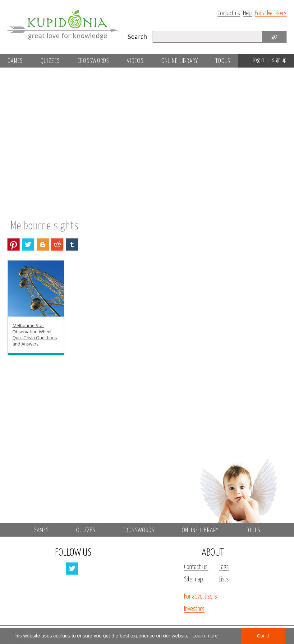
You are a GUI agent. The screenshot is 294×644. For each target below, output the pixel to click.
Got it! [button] (263, 636)
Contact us (229, 14)
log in (259, 60)
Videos (135, 61)
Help (247, 14)
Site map (193, 580)
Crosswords (93, 61)
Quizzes (50, 61)
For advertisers (271, 14)
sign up (279, 60)
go (274, 37)
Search (137, 37)
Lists (224, 580)
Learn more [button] (205, 636)
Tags (224, 567)
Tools (223, 61)
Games (15, 61)
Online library (180, 61)
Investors (194, 609)
